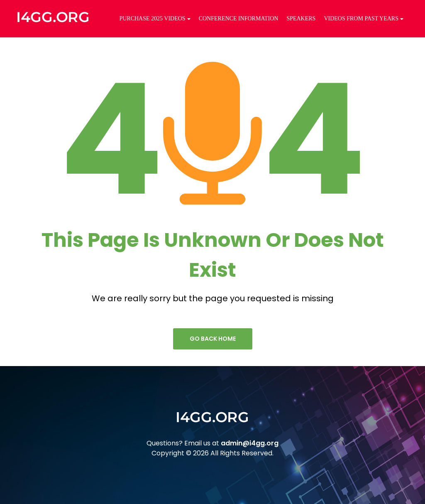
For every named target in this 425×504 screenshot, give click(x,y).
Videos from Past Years (364, 18)
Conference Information (239, 18)
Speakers (301, 18)
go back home (213, 339)
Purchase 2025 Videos (155, 18)
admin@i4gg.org (250, 443)
